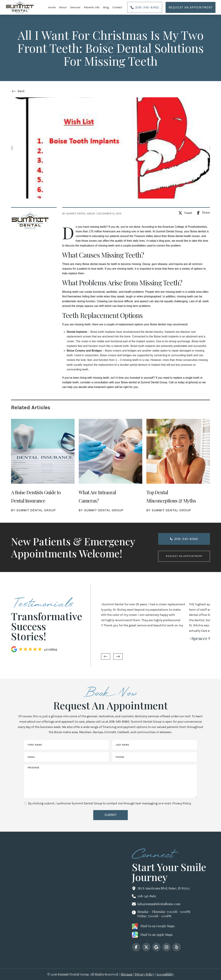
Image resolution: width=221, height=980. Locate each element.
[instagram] (167, 947)
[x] (146, 947)
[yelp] (177, 947)
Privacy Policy (182, 803)
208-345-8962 (119, 722)
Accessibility (165, 974)
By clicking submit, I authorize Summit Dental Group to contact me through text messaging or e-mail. (110, 803)
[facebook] (136, 947)
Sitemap (127, 974)
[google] (156, 947)
